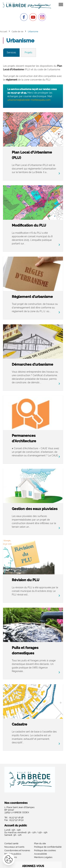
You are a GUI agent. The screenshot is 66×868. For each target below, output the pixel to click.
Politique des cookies (45, 850)
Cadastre (19, 724)
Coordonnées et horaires (17, 850)
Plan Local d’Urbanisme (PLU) (32, 155)
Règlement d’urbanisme (32, 297)
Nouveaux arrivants (14, 847)
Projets (28, 52)
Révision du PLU (26, 580)
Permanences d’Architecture (24, 438)
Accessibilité (41, 854)
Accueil (4, 32)
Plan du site (40, 843)
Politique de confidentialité (48, 847)
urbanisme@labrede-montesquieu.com (29, 100)
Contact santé (11, 843)
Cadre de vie (17, 32)
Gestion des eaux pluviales (35, 509)
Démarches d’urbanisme (32, 364)
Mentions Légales (43, 857)
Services (11, 52)
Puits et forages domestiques (25, 650)
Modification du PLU (29, 225)
